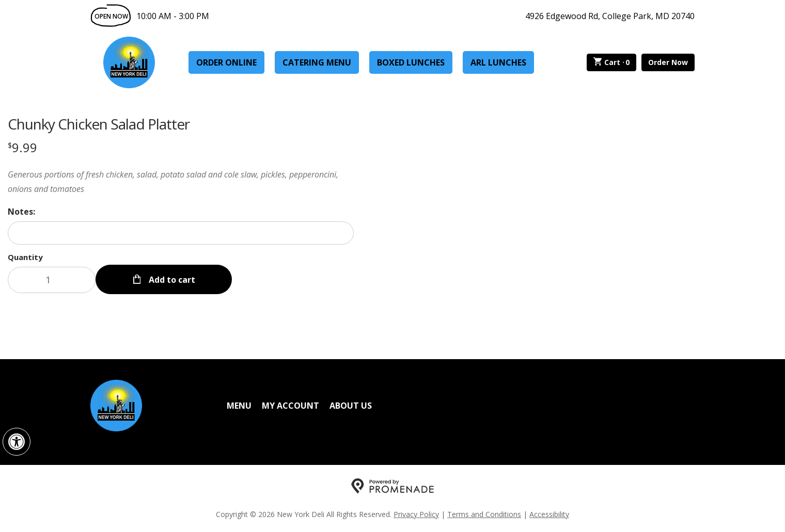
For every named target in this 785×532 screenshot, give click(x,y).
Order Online (226, 62)
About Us (351, 406)
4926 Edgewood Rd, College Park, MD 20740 (610, 16)
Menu (239, 406)
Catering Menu (317, 62)
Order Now (668, 62)
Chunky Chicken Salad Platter (99, 124)
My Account (291, 406)
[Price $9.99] (22, 147)
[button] (17, 442)
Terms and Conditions (484, 514)
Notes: (21, 212)
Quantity (25, 257)
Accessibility (549, 514)
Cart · (612, 62)
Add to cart (171, 280)
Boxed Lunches (411, 62)
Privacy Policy (416, 514)
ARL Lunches (498, 62)
